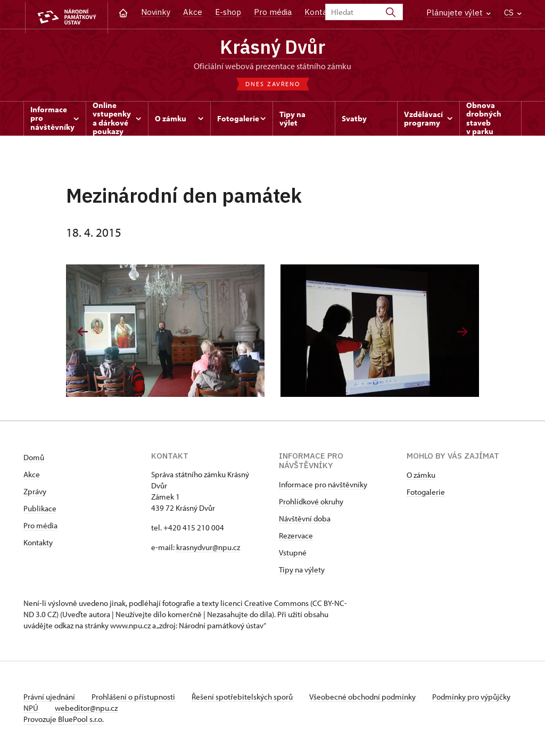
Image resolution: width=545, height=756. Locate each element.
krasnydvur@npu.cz (208, 549)
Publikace (40, 510)
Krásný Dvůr (272, 48)
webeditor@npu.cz (120, 709)
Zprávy (35, 493)
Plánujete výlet (459, 13)
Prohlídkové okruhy (311, 503)
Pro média (273, 12)
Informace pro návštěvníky (323, 486)
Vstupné (293, 554)
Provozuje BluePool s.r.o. (64, 721)
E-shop (228, 12)
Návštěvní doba (305, 520)
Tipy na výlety (302, 571)
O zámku (421, 476)
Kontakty (38, 544)
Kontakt (320, 12)
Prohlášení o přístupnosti (136, 698)
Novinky (156, 12)
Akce (193, 12)
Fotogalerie (426, 493)
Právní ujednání (50, 698)
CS (513, 13)
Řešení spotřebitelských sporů (247, 698)
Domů (34, 459)
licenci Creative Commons (265, 605)
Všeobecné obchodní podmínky (370, 698)
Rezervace (296, 537)
